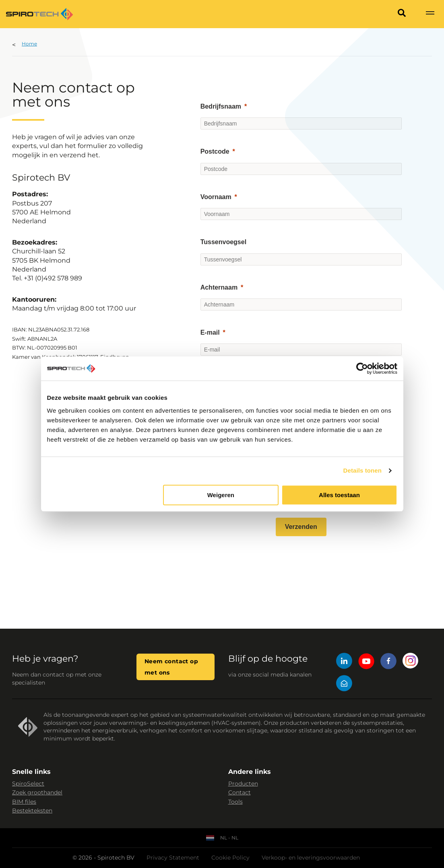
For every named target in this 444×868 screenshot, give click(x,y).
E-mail (210, 332)
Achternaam (219, 287)
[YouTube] (366, 662)
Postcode (215, 151)
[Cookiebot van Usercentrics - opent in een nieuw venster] (362, 368)
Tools (235, 802)
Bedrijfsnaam (221, 106)
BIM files (24, 802)
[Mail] (344, 684)
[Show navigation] (430, 14)
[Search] (402, 14)
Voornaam (216, 197)
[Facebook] (388, 662)
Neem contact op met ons (171, 667)
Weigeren (221, 495)
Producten (243, 784)
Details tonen (362, 470)
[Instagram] (411, 662)
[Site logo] (39, 14)
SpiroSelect (28, 784)
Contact (240, 792)
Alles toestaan (339, 495)
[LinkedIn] (344, 662)
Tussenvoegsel (223, 242)
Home (29, 44)
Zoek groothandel (37, 792)
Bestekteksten (32, 810)
